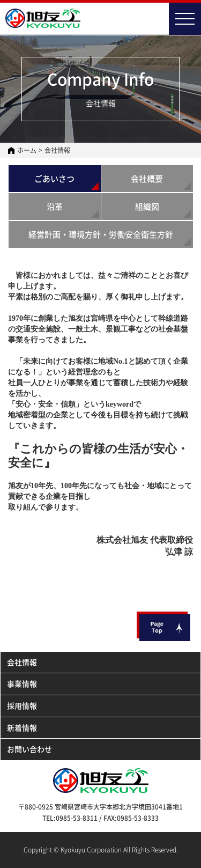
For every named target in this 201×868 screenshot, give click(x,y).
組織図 (147, 207)
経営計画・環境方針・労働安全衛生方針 (101, 234)
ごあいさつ (54, 179)
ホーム (27, 150)
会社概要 (147, 179)
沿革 (55, 207)
